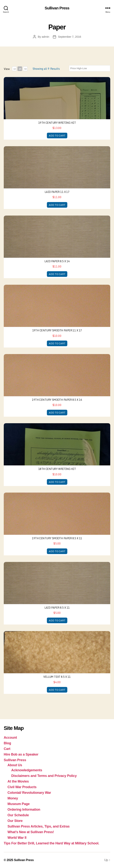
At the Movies (18, 781)
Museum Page (19, 804)
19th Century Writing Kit (57, 123)
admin (46, 37)
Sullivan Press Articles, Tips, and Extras (39, 826)
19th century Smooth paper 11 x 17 (57, 330)
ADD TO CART (57, 136)
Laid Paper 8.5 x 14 (57, 261)
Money (13, 798)
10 (14, 69)
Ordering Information (24, 810)
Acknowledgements (27, 770)
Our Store (15, 821)
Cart (7, 749)
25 (20, 69)
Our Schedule (18, 815)
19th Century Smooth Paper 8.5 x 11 (57, 538)
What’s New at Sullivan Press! (31, 832)
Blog (7, 743)
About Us (15, 765)
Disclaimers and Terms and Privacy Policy (44, 776)
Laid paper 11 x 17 (57, 192)
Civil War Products (22, 787)
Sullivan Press (57, 8)
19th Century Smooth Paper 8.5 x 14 (57, 400)
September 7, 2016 (69, 37)
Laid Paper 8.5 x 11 (57, 608)
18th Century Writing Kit (57, 469)
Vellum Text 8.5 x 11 (57, 677)
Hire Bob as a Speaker (21, 754)
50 (25, 69)
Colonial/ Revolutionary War (29, 793)
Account (10, 738)
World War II (17, 838)
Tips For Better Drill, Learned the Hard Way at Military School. (51, 843)
